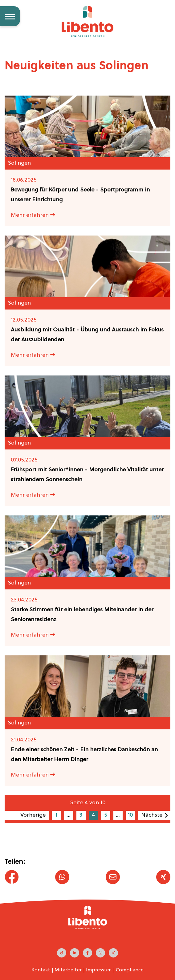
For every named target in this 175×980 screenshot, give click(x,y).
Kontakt (41, 970)
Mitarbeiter (68, 970)
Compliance (130, 970)
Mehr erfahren (33, 215)
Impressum (99, 970)
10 (130, 815)
